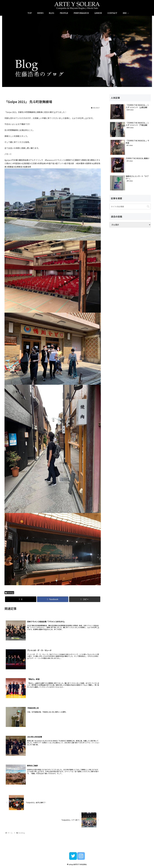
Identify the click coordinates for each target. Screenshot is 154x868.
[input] (130, 207)
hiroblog (9, 593)
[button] (85, 599)
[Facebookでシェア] (53, 599)
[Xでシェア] (21, 599)
